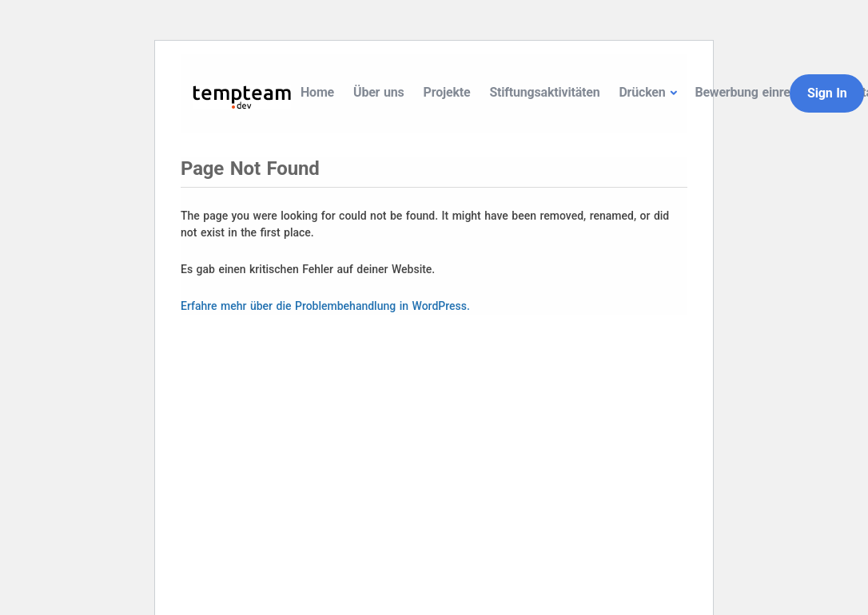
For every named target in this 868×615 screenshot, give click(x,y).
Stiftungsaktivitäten (544, 92)
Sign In (827, 93)
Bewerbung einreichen (757, 92)
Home (317, 92)
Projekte (447, 92)
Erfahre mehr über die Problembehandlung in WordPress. (325, 306)
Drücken (642, 92)
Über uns (379, 92)
